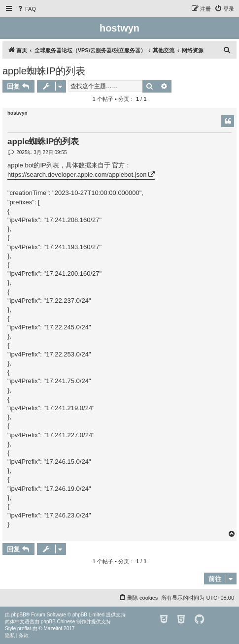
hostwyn (17, 113)
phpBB (19, 615)
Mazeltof (53, 628)
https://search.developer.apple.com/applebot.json (77, 175)
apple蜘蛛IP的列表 (44, 71)
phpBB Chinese (58, 622)
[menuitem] (26, 9)
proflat (24, 628)
